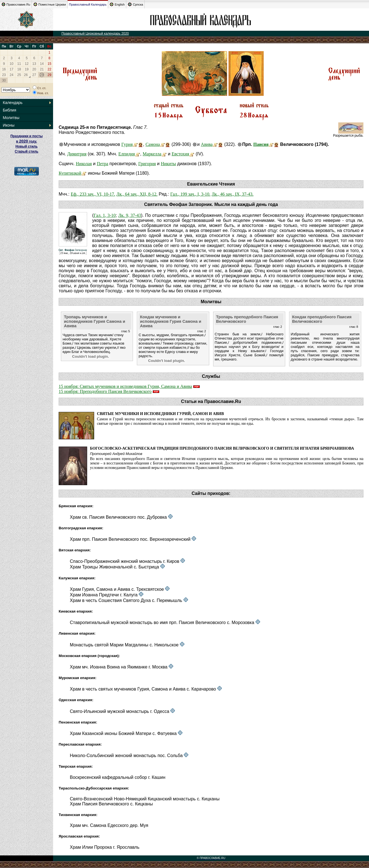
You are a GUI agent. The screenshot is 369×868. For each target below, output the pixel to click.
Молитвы (11, 118)
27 (34, 75)
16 (4, 69)
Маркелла (152, 154)
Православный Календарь (88, 4)
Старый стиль (27, 151)
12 (27, 64)
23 (4, 75)
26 (26, 75)
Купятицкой (70, 173)
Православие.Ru (16, 4)
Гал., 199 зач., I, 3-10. (191, 194)
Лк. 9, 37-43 (129, 215)
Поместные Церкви (50, 4)
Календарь (13, 103)
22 (49, 69)
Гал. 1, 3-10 (105, 215)
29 (49, 75)
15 (49, 64)
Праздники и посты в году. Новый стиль (27, 141)
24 (12, 75)
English (117, 4)
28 (42, 75)
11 (19, 64)
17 (12, 69)
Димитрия (77, 154)
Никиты (168, 164)
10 (12, 64)
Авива (207, 144)
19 (27, 69)
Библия (9, 110)
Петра (102, 164)
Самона (153, 144)
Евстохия (180, 154)
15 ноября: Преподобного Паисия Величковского (105, 391)
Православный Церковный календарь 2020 (95, 34)
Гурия (127, 144)
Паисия (261, 144)
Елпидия (127, 154)
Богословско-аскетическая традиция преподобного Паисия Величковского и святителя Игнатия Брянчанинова (222, 448)
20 (34, 69)
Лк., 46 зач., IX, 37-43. (233, 194)
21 (42, 69)
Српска (135, 4)
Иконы (9, 125)
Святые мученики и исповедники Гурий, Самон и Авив (160, 414)
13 (34, 64)
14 (42, 64)
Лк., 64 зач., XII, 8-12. (137, 194)
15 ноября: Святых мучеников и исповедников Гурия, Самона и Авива (125, 386)
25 (19, 75)
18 (19, 69)
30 (4, 80)
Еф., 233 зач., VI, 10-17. (93, 194)
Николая (84, 164)
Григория (147, 164)
